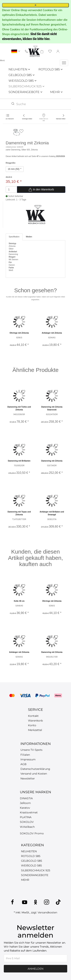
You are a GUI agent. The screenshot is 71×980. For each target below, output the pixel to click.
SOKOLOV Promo (32, 833)
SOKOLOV (27, 822)
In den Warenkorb (41, 190)
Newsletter (28, 778)
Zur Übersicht (10, 119)
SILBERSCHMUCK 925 (26, 86)
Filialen (25, 755)
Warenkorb (35, 721)
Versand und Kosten (34, 774)
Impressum (28, 759)
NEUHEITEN (19, 69)
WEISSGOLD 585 (22, 81)
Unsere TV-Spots (31, 750)
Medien (29, 237)
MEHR (56, 92)
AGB (23, 764)
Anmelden (35, 969)
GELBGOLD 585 (21, 75)
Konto (32, 725)
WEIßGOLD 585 (31, 865)
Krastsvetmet (29, 812)
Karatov (25, 808)
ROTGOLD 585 (50, 69)
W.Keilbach (27, 827)
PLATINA (26, 817)
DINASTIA (26, 798)
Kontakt (33, 716)
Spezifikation (14, 237)
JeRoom (25, 803)
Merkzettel (35, 730)
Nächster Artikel (61, 119)
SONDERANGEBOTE (25, 92)
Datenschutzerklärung (35, 769)
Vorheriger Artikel (27, 119)
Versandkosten (47, 912)
